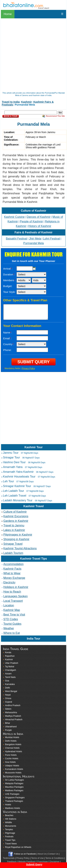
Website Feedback (27, 862)
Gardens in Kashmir (16, 521)
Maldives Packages (14, 791)
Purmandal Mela (34, 243)
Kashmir (26, 102)
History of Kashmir (40, 226)
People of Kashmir (31, 221)
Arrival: (8, 269)
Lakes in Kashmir (14, 530)
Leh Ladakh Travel (15, 496)
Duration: (9, 274)
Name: (8, 332)
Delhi (7, 688)
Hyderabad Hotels (14, 751)
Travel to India (11, 102)
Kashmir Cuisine (14, 217)
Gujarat (9, 702)
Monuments (11, 826)
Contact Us (53, 854)
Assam (8, 674)
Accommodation (13, 564)
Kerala (8, 652)
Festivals (9, 837)
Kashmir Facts (12, 569)
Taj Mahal (10, 667)
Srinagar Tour (11, 457)
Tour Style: (9, 292)
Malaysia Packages (14, 783)
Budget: (8, 286)
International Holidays (19, 776)
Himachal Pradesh (14, 720)
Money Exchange (14, 578)
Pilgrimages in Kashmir (18, 535)
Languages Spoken (16, 596)
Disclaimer (54, 862)
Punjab (8, 730)
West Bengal (11, 691)
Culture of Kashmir (33, 211)
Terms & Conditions (54, 858)
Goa (7, 681)
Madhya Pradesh (13, 716)
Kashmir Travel (34, 506)
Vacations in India (15, 812)
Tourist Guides (12, 624)
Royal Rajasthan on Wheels (18, 847)
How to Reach (12, 592)
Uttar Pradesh (12, 663)
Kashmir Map (12, 610)
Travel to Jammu (14, 525)
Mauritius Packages (14, 787)
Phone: (7, 350)
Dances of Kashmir (39, 217)
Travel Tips (10, 840)
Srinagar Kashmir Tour (17, 486)
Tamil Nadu (10, 677)
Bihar (8, 723)
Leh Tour (8, 481)
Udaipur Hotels (12, 766)
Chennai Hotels (12, 748)
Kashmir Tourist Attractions (20, 548)
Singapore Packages (15, 798)
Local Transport (13, 601)
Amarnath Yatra (13, 467)
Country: (9, 344)
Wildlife (9, 822)
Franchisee (43, 862)
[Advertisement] (33, 411)
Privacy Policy (28, 368)
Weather (9, 628)
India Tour (33, 639)
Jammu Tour (11, 453)
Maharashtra (11, 712)
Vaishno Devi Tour (14, 462)
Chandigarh (11, 670)
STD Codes (11, 619)
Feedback (12, 862)
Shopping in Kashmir (16, 539)
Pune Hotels (11, 755)
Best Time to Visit (14, 615)
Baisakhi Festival (16, 239)
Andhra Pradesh (13, 705)
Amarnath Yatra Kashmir (18, 472)
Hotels (8, 805)
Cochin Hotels (12, 759)
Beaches (9, 815)
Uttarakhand (11, 727)
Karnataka (10, 684)
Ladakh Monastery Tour (18, 500)
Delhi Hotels (11, 741)
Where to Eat (12, 633)
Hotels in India (13, 734)
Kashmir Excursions (16, 516)
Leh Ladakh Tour (13, 491)
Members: (10, 280)
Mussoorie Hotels (13, 773)
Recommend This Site (55, 116)
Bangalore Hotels (13, 744)
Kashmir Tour (34, 447)
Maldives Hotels (13, 808)
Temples (9, 830)
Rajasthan (10, 656)
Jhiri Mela (35, 239)
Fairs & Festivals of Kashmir (34, 232)
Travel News (11, 844)
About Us (42, 854)
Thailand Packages (14, 801)
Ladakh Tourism (13, 553)
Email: (7, 338)
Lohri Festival (52, 239)
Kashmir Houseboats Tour (19, 477)
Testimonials (9, 858)
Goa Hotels (10, 762)
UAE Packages (12, 794)
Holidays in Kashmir (16, 587)
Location (9, 605)
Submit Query (34, 864)
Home (8, 14)
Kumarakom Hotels (14, 769)
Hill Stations (11, 819)
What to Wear (12, 573)
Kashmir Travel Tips (33, 559)
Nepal (8, 695)
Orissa (8, 698)
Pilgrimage (10, 833)
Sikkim (8, 709)
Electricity (9, 582)
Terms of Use (37, 858)
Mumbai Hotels (12, 737)
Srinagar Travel (13, 544)
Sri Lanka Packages (15, 780)
